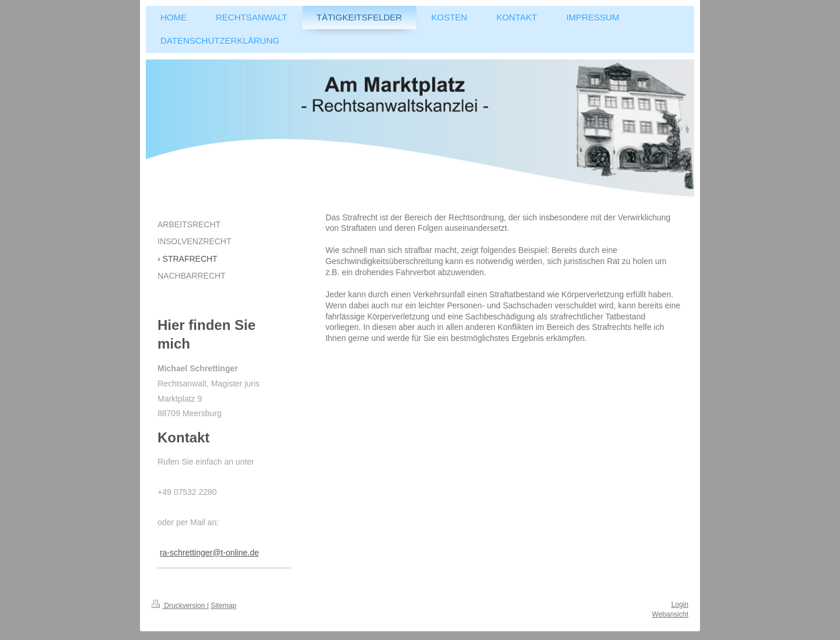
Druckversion (179, 606)
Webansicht (670, 614)
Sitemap (223, 606)
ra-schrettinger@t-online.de (209, 553)
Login (680, 604)
